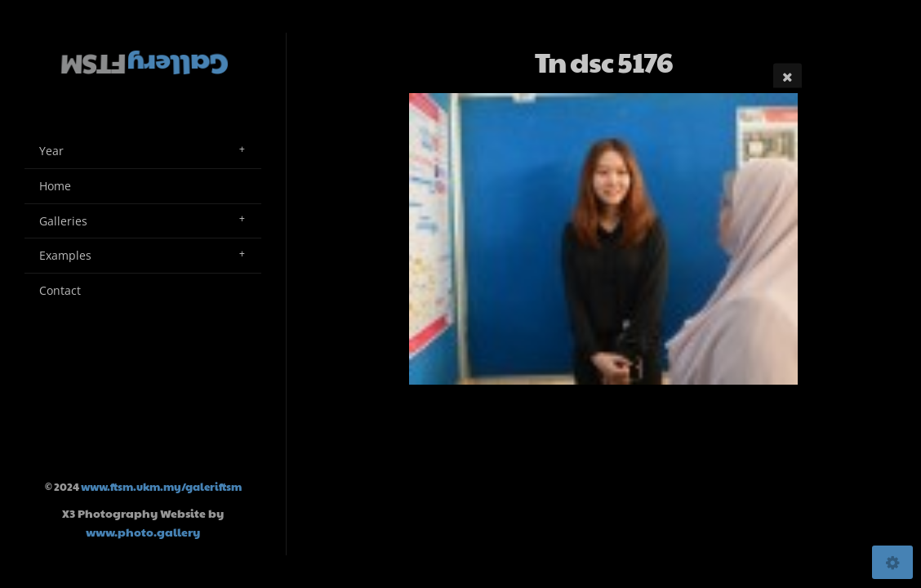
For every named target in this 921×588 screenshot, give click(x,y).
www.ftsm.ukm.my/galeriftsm (161, 487)
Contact (60, 290)
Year (51, 151)
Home (55, 186)
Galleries (63, 221)
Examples (65, 255)
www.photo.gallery (143, 532)
